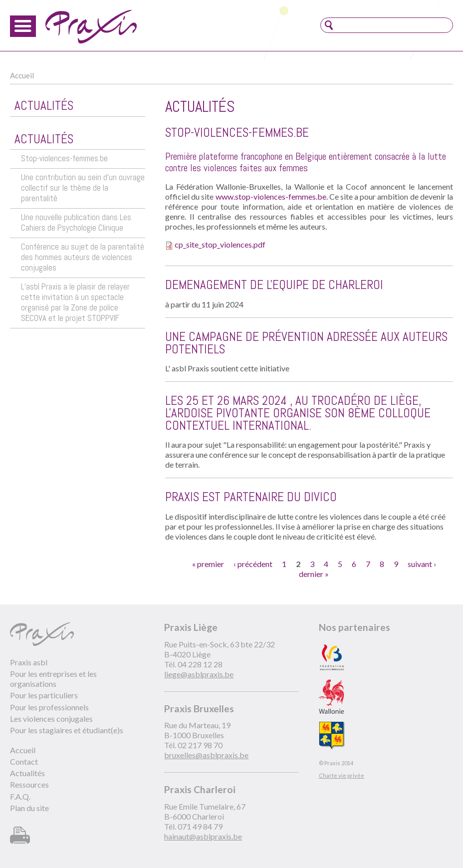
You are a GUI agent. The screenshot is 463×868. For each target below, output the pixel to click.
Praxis (91, 27)
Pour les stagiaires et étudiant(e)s (67, 730)
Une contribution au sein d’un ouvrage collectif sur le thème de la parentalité (83, 188)
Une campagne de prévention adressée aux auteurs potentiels (306, 343)
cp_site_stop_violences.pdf (220, 244)
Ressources (29, 784)
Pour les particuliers (44, 695)
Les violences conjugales (51, 719)
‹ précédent (253, 564)
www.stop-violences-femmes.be (271, 196)
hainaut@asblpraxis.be (203, 836)
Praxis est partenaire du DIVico (251, 497)
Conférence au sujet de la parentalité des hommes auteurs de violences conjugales (83, 257)
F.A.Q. (20, 796)
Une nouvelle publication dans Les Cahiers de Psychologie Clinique (76, 223)
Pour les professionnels (49, 707)
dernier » (314, 574)
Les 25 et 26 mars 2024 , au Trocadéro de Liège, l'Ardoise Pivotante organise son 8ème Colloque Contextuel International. (298, 413)
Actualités (27, 773)
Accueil (22, 75)
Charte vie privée (342, 775)
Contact (24, 761)
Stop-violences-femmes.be (64, 158)
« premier (208, 564)
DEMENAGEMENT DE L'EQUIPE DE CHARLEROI (274, 285)
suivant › (422, 564)
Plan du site (29, 808)
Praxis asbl (29, 662)
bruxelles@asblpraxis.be (206, 755)
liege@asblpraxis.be (199, 674)
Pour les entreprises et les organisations (53, 679)
